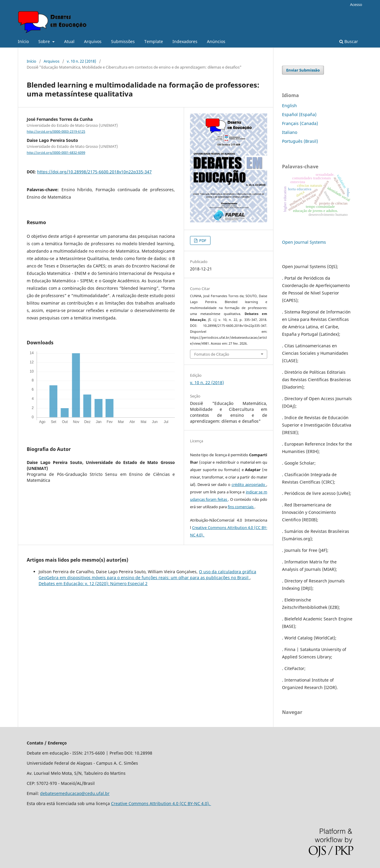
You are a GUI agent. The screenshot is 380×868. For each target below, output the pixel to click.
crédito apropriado (249, 484)
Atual (69, 41)
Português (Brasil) (300, 141)
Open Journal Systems (304, 242)
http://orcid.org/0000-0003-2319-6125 (56, 132)
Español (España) (299, 114)
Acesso (356, 4)
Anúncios (216, 41)
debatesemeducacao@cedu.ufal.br (75, 793)
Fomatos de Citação (212, 354)
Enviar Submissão (303, 70)
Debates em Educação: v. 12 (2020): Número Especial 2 (93, 583)
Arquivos (93, 41)
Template (154, 41)
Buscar (349, 41)
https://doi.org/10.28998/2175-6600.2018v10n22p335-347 (94, 172)
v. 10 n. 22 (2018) (81, 61)
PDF (202, 240)
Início (23, 41)
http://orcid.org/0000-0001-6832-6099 (56, 153)
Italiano (290, 132)
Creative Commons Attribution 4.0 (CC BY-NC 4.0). (161, 803)
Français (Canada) (300, 123)
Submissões (123, 41)
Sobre (45, 41)
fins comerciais (241, 507)
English (289, 106)
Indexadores (185, 41)
